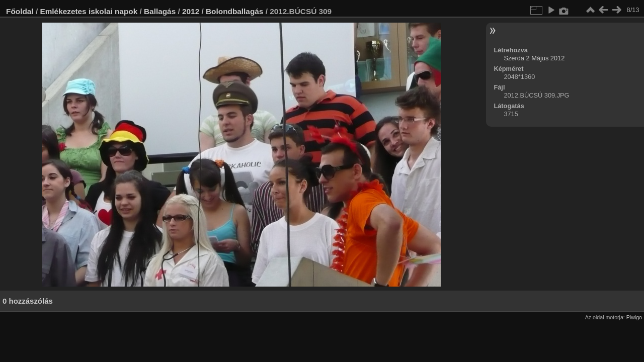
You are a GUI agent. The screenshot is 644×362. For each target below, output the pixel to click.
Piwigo (634, 317)
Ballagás (160, 11)
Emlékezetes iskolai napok (89, 11)
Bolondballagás (234, 11)
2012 (191, 11)
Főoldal (20, 11)
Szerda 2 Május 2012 (534, 58)
